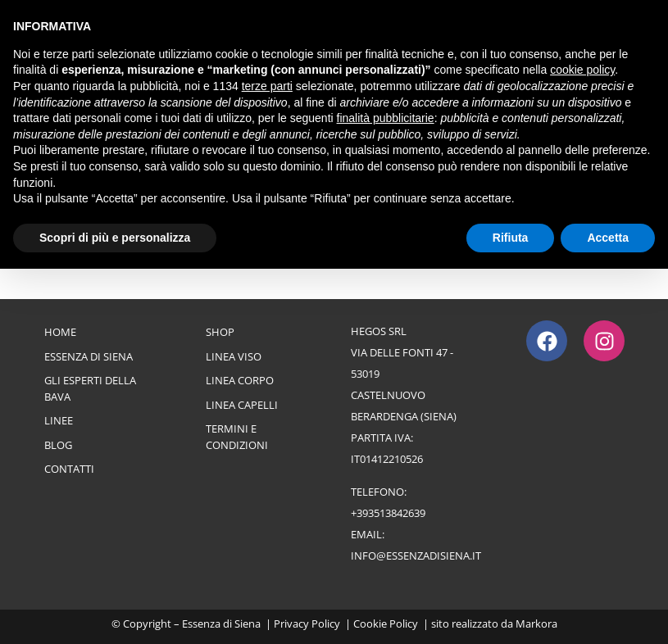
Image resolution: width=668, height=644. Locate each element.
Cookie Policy (386, 624)
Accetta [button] (608, 238)
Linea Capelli (242, 405)
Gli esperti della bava (90, 388)
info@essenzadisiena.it (416, 556)
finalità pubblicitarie (386, 118)
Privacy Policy (307, 624)
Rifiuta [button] (511, 238)
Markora (536, 624)
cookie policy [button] (582, 70)
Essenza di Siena (89, 356)
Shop (220, 332)
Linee (59, 420)
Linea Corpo (240, 380)
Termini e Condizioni (237, 437)
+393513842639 (388, 513)
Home (60, 332)
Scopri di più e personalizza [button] (115, 238)
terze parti (267, 86)
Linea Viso (234, 356)
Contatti (69, 469)
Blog (58, 445)
